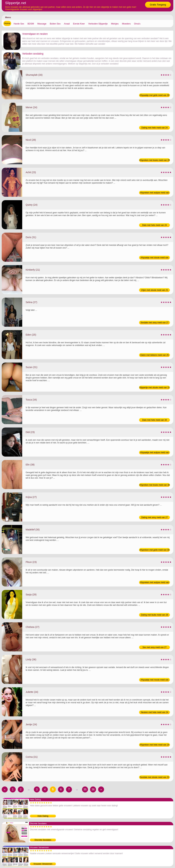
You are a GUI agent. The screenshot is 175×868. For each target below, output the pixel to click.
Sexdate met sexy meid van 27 (154, 323)
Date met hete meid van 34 (154, 420)
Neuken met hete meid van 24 (154, 712)
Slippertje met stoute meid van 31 (154, 388)
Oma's (137, 24)
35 (85, 789)
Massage (42, 24)
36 (93, 789)
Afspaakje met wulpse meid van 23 (155, 453)
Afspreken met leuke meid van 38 (154, 485)
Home (7, 23)
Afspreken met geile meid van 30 (155, 550)
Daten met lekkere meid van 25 (154, 355)
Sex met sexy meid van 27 (155, 647)
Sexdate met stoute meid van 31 (154, 777)
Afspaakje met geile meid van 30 (154, 95)
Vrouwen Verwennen (43, 864)
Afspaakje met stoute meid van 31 (154, 258)
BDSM (31, 24)
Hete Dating (43, 816)
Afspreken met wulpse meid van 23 (154, 193)
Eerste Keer (79, 24)
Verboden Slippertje (98, 24)
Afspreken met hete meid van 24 (155, 745)
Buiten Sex (55, 24)
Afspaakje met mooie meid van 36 (154, 680)
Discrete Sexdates (43, 840)
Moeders (126, 24)
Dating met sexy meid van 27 (155, 517)
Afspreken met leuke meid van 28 (154, 160)
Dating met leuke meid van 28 (155, 615)
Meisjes (115, 24)
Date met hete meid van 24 (154, 225)
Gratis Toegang (158, 5)
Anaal (67, 24)
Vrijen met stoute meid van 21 (154, 290)
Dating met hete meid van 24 (154, 128)
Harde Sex (19, 24)
